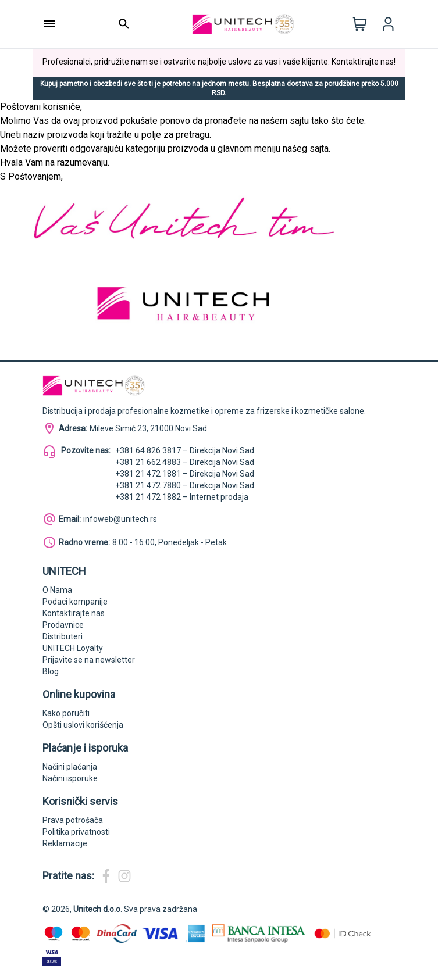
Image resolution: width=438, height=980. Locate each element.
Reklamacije (65, 843)
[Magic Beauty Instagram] (124, 876)
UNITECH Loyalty (73, 648)
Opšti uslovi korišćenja (83, 725)
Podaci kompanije (75, 602)
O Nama (57, 590)
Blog (51, 671)
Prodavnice (63, 625)
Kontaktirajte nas (74, 613)
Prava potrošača (73, 820)
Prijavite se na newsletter (89, 660)
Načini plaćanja (70, 767)
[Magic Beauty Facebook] (106, 876)
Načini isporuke (70, 778)
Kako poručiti (66, 713)
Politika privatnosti (76, 832)
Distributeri (63, 636)
